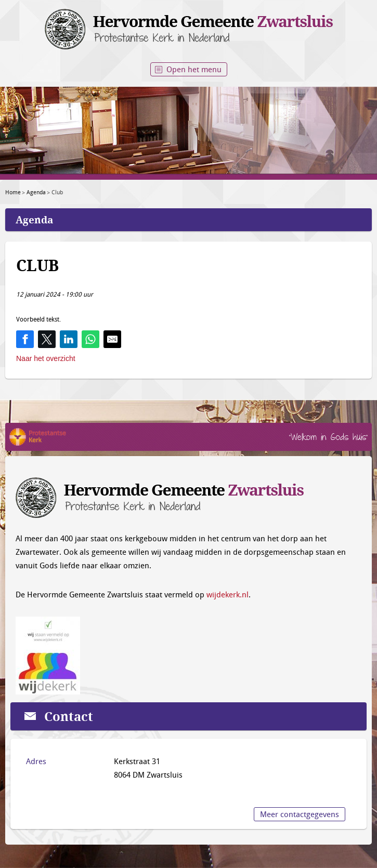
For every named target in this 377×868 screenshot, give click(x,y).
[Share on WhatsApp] (90, 339)
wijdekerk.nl (227, 594)
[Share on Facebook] (25, 339)
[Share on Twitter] (47, 339)
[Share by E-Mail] (112, 339)
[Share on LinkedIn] (69, 339)
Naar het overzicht (46, 358)
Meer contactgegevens (300, 814)
